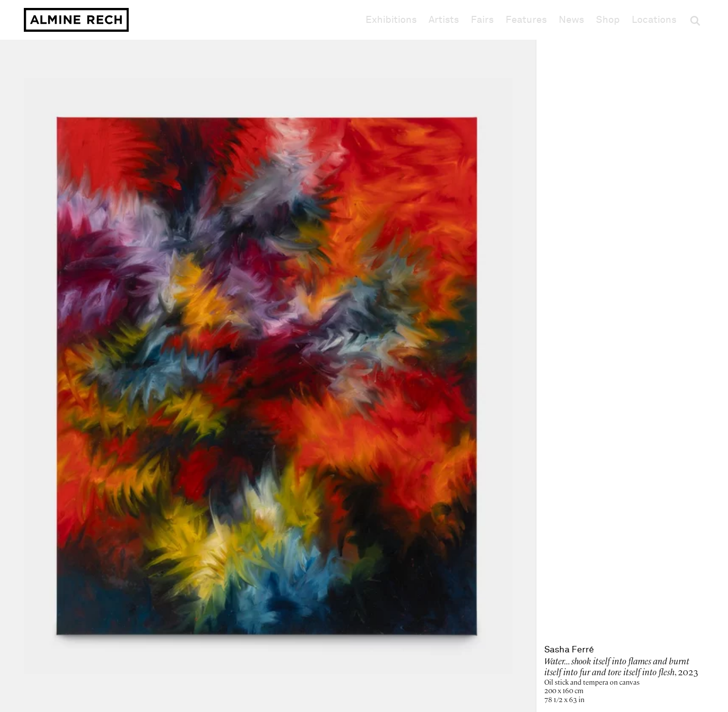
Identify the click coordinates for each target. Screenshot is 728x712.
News (571, 20)
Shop (608, 20)
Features (526, 20)
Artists (444, 20)
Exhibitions (391, 20)
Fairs (482, 20)
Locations (654, 20)
